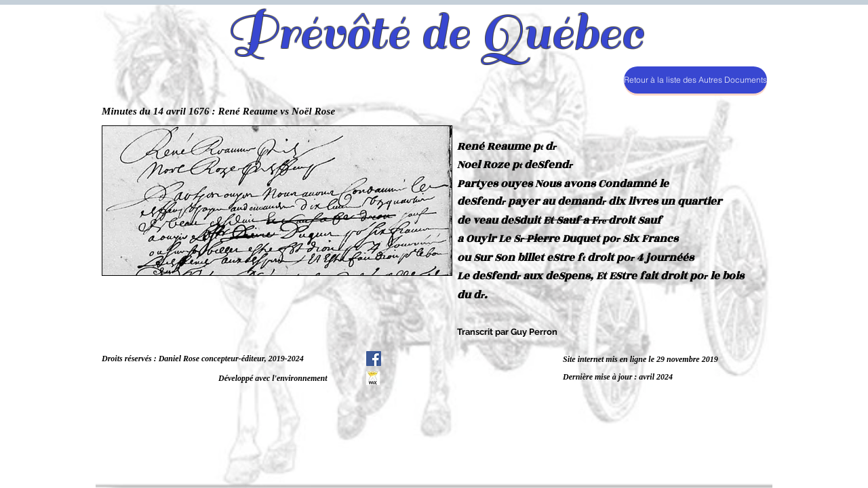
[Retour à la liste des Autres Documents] (695, 80)
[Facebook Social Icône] (374, 359)
